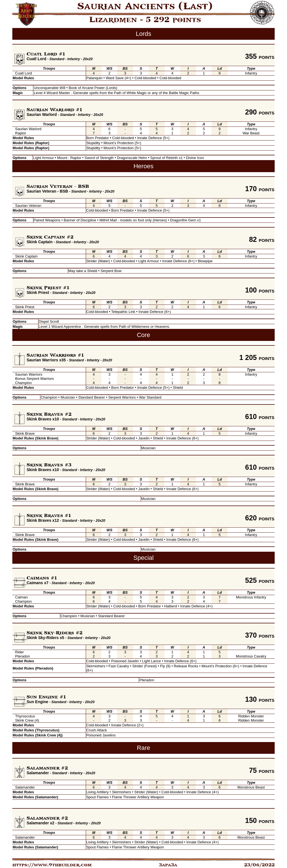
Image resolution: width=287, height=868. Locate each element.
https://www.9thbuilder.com (52, 865)
